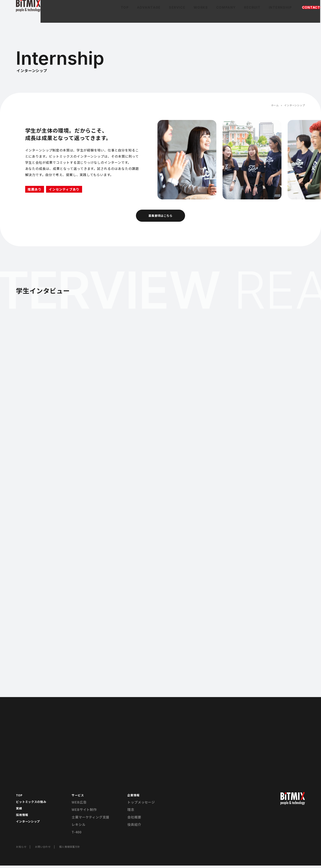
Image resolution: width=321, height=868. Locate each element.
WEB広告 (79, 805)
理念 (131, 812)
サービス (79, 797)
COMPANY (189, 14)
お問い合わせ (46, 849)
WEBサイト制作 (84, 812)
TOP (84, 14)
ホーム (275, 105)
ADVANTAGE (109, 14)
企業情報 (134, 797)
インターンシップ (30, 827)
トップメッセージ (141, 805)
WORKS (163, 14)
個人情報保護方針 (76, 849)
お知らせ (22, 849)
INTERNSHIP (245, 14)
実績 (19, 812)
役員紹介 (134, 827)
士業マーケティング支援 (90, 819)
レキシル (79, 827)
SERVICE (138, 14)
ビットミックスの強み (33, 805)
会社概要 (134, 819)
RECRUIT (216, 14)
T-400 (76, 834)
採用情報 (23, 819)
